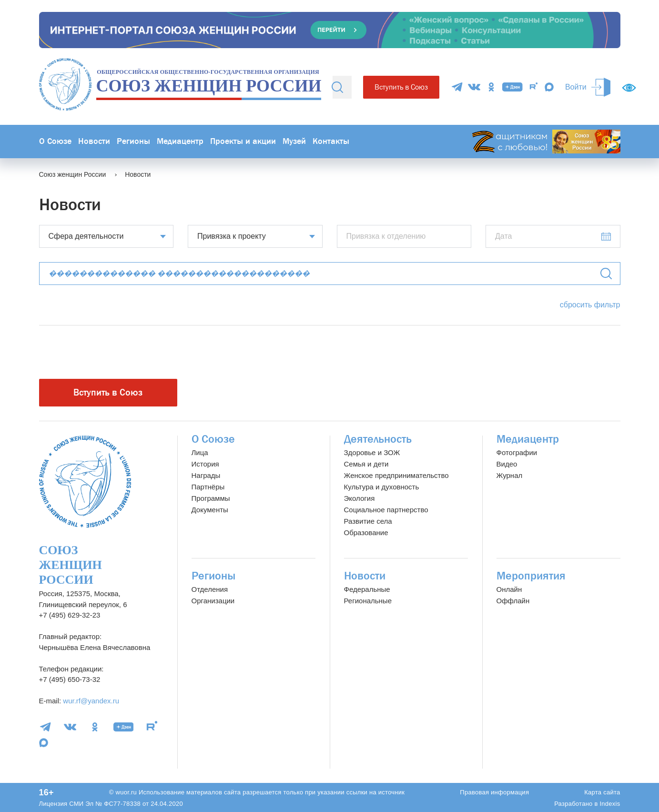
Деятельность (378, 439)
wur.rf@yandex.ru (91, 701)
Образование (366, 533)
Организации (213, 601)
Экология (360, 498)
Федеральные (367, 589)
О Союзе (55, 141)
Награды (206, 475)
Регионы (133, 141)
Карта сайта (602, 792)
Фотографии (517, 452)
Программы (211, 498)
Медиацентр (180, 141)
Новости (94, 141)
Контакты (331, 141)
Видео (507, 464)
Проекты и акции (243, 141)
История (205, 464)
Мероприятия (531, 576)
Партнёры (208, 487)
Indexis (610, 804)
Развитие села (368, 521)
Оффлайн (513, 601)
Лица (200, 452)
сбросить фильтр (590, 305)
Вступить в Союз (401, 87)
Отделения (210, 589)
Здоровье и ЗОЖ (372, 452)
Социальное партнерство (386, 510)
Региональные (368, 601)
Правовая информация (494, 792)
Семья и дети (366, 464)
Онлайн (509, 589)
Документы (210, 510)
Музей (294, 141)
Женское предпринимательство (396, 475)
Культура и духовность (382, 487)
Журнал (510, 475)
